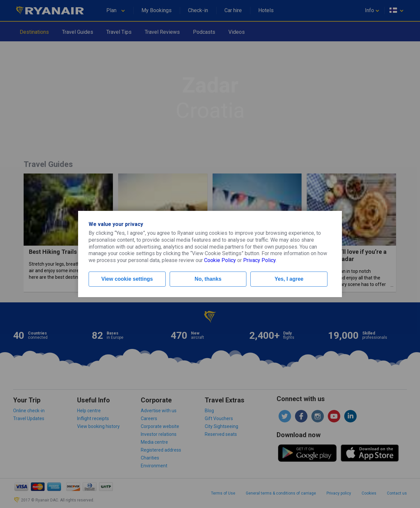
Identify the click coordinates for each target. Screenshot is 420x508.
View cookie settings (127, 279)
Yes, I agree (289, 279)
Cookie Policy (220, 260)
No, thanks (208, 279)
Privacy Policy (259, 260)
